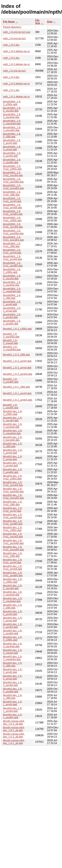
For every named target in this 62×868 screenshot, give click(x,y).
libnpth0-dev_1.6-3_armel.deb (13, 677)
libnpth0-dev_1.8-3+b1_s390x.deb (13, 529)
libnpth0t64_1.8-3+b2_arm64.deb (12, 206)
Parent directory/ (12, 27)
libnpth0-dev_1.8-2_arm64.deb (13, 626)
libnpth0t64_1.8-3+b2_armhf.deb (12, 200)
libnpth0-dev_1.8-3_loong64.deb (13, 439)
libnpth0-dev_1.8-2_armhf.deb (13, 613)
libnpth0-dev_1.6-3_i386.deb (13, 664)
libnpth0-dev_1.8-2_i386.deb (13, 606)
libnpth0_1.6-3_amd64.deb (11, 380)
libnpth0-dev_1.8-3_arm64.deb (13, 464)
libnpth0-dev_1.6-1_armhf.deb (13, 703)
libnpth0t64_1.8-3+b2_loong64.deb (13, 187)
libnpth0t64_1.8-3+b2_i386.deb (12, 193)
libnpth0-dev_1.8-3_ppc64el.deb (13, 426)
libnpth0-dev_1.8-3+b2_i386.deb (13, 503)
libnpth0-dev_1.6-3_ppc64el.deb (13, 645)
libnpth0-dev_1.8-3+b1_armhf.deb (13, 561)
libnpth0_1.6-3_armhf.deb (17, 361)
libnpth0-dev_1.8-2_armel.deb (13, 619)
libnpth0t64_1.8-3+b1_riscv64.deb (13, 226)
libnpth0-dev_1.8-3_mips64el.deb (13, 432)
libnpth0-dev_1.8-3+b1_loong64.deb (13, 548)
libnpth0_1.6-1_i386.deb (16, 387)
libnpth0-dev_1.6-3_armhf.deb (13, 671)
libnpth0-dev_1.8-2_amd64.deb (13, 632)
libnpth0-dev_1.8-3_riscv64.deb (13, 419)
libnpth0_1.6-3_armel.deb (17, 368)
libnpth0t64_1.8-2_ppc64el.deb (12, 284)
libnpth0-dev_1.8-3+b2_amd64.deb (13, 522)
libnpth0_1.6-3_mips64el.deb (12, 348)
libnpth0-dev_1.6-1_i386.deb (13, 697)
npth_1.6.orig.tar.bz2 (14, 71)
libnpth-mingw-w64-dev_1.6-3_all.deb (14, 735)
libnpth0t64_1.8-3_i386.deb (12, 135)
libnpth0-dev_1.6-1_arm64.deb (13, 710)
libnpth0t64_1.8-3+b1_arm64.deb (12, 258)
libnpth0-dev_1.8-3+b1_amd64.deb (13, 574)
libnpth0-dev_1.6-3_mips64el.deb (13, 658)
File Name (9, 22)
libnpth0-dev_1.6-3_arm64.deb (13, 684)
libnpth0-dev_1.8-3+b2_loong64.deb (13, 497)
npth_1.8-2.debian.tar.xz (16, 64)
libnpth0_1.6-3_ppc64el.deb (11, 335)
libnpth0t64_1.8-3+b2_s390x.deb (12, 168)
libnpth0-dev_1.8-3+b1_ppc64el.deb (13, 542)
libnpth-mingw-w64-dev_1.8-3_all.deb (14, 723)
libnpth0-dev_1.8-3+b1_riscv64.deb (13, 535)
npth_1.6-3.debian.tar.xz (16, 84)
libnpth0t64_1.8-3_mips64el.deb (12, 122)
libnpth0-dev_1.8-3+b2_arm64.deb (13, 516)
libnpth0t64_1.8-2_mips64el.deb (12, 290)
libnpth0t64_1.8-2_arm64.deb (12, 316)
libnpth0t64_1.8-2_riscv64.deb (12, 277)
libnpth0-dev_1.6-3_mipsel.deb (13, 652)
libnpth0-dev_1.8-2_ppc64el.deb (13, 593)
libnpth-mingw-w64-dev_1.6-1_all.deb (14, 742)
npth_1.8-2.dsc (11, 58)
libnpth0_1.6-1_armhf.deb (17, 393)
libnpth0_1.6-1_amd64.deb (11, 406)
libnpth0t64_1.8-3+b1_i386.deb (12, 245)
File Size (38, 22)
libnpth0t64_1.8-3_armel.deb (12, 148)
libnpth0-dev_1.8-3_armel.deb (13, 458)
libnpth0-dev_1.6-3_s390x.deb (13, 639)
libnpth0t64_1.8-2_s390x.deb (12, 271)
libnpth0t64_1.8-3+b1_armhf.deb (12, 251)
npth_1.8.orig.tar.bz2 (14, 38)
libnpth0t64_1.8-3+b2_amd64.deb (13, 213)
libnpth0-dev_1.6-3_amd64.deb (13, 690)
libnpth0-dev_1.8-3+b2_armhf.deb (13, 510)
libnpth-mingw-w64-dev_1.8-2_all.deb (14, 729)
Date (50, 22)
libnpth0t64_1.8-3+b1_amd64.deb (13, 264)
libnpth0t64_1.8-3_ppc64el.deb (12, 116)
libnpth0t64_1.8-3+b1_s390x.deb (12, 219)
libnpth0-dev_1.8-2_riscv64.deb (13, 587)
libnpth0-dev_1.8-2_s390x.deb (13, 581)
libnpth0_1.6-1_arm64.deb (18, 400)
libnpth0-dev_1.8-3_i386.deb (13, 445)
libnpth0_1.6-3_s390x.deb (17, 329)
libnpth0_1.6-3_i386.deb (16, 355)
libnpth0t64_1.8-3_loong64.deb (12, 129)
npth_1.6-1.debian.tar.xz (16, 97)
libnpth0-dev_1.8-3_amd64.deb (13, 471)
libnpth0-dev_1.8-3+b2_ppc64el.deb (13, 490)
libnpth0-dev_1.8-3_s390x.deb (13, 413)
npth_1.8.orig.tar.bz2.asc (17, 32)
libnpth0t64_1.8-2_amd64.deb (12, 322)
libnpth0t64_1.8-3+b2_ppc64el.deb (13, 180)
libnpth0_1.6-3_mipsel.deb (10, 342)
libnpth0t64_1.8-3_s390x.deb (12, 103)
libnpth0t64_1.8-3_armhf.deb (12, 142)
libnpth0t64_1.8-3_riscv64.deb (12, 109)
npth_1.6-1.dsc (11, 90)
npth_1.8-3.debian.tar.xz (16, 51)
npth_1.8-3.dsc (11, 45)
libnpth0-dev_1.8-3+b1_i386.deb (13, 555)
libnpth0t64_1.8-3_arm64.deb (12, 155)
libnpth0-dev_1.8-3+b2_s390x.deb (13, 477)
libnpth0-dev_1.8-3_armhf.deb (13, 451)
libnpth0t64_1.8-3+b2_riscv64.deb (13, 174)
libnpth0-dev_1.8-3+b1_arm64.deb (13, 568)
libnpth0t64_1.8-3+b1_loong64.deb (13, 239)
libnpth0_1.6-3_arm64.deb (18, 374)
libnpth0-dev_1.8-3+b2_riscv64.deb (13, 484)
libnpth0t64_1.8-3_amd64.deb (12, 161)
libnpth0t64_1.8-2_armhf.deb (12, 303)
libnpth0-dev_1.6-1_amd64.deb (13, 716)
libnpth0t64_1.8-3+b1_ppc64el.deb (13, 232)
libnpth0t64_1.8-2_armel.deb (12, 310)
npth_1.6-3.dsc (11, 77)
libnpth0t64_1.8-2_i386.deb (12, 297)
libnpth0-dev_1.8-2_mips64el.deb (13, 600)
